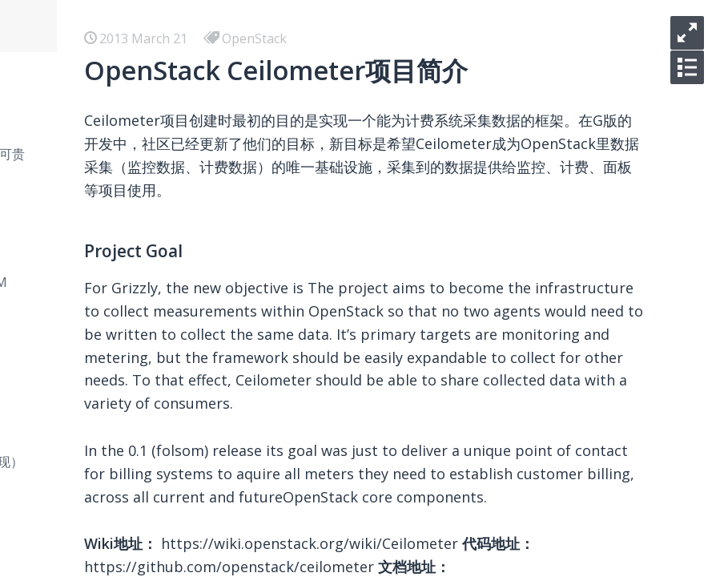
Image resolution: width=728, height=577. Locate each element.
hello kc (145, 128)
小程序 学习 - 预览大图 (187, 205)
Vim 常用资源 (160, 436)
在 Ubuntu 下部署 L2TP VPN (206, 333)
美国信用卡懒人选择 (179, 410)
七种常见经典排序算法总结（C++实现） (236, 462)
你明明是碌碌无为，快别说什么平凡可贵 (237, 154)
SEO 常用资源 (161, 487)
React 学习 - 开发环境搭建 (197, 256)
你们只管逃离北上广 (179, 180)
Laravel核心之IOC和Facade (201, 564)
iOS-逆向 (147, 103)
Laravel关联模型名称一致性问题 (214, 539)
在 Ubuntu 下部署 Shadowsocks (216, 308)
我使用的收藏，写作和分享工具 (211, 385)
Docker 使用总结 (171, 231)
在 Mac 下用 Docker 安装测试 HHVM (228, 282)
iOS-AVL (146, 77)
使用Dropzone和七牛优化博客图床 (223, 513)
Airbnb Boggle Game (184, 359)
